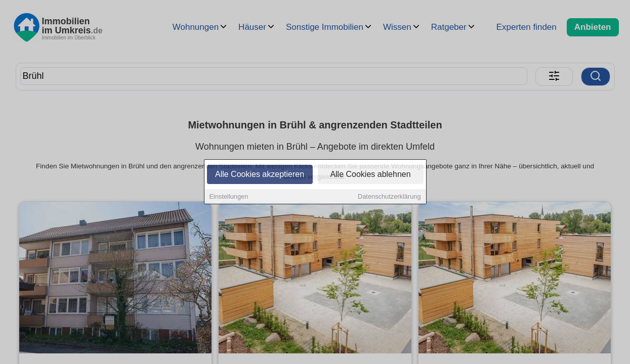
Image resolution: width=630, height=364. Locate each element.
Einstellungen (229, 197)
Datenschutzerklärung (389, 197)
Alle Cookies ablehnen (370, 175)
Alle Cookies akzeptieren (260, 175)
